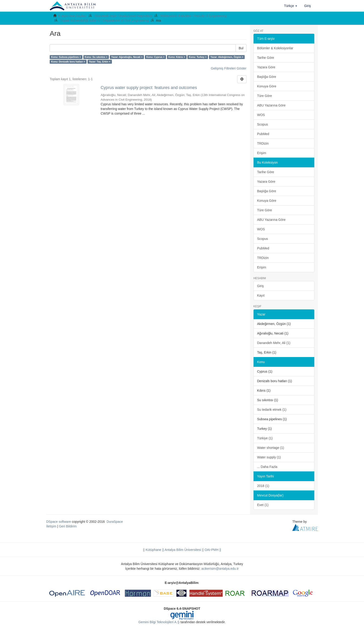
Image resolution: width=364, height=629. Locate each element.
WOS (261, 115)
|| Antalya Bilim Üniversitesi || (183, 550)
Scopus (263, 124)
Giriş (261, 286)
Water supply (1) (269, 457)
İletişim (51, 526)
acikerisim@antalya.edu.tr (220, 569)
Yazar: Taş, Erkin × (100, 62)
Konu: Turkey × (198, 57)
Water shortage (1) (271, 448)
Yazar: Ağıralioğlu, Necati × (127, 57)
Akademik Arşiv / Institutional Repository (123, 16)
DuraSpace (115, 522)
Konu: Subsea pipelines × (66, 57)
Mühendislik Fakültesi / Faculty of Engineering (193, 16)
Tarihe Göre (266, 58)
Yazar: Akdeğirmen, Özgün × (227, 57)
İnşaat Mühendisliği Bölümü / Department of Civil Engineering (105, 20)
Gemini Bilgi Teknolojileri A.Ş (159, 622)
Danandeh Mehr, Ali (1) (274, 343)
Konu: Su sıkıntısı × (96, 57)
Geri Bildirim (68, 526)
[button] (291, 6)
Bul (241, 48)
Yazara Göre (266, 67)
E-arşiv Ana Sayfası (72, 16)
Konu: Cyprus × (155, 57)
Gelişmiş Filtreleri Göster (229, 68)
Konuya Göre (267, 86)
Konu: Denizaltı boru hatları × (68, 62)
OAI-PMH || (212, 550)
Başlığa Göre (267, 77)
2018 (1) (263, 486)
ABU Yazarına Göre (271, 105)
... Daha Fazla (267, 467)
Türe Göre (265, 96)
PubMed (263, 134)
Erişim (262, 153)
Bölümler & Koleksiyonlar (275, 48)
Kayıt (261, 295)
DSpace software (59, 522)
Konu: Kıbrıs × (177, 57)
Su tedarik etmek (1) (272, 410)
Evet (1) (263, 505)
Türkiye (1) (265, 438)
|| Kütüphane (152, 550)
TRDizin (263, 143)
